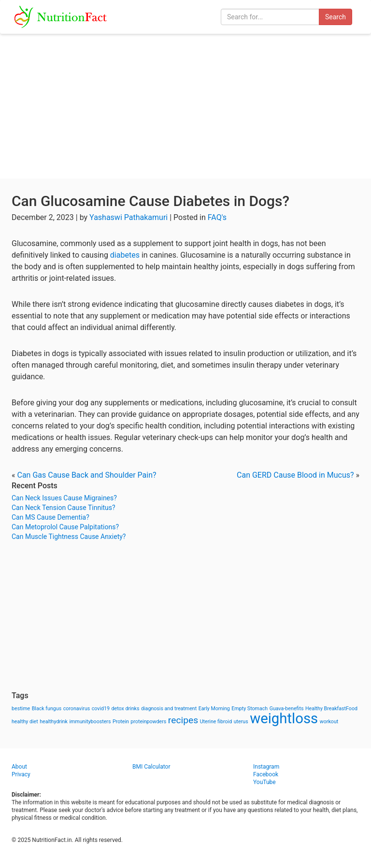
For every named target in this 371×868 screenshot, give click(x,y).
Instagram (266, 767)
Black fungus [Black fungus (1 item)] (47, 709)
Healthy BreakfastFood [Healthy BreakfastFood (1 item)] (331, 709)
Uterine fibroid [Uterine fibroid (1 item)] (216, 722)
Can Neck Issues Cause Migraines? (64, 498)
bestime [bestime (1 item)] (21, 709)
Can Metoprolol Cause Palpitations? (65, 527)
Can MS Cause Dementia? (50, 517)
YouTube (264, 782)
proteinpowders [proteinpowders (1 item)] (148, 722)
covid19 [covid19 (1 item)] (101, 709)
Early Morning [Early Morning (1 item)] (214, 709)
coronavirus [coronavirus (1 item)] (77, 709)
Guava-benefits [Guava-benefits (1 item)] (287, 709)
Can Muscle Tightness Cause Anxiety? (69, 537)
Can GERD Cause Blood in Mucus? (295, 475)
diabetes (125, 255)
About (19, 767)
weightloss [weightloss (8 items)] (284, 718)
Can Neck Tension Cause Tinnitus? (64, 508)
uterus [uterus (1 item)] (241, 722)
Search (335, 17)
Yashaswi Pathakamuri (128, 217)
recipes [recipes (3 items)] (183, 720)
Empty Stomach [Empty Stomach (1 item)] (250, 709)
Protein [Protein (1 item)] (121, 722)
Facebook (266, 774)
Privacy (21, 774)
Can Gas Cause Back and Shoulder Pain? (86, 475)
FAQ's (217, 217)
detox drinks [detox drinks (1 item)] (126, 709)
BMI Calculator (151, 767)
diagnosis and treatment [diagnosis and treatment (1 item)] (169, 709)
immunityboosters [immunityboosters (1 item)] (90, 722)
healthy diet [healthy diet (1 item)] (25, 722)
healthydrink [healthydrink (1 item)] (54, 722)
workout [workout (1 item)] (329, 722)
